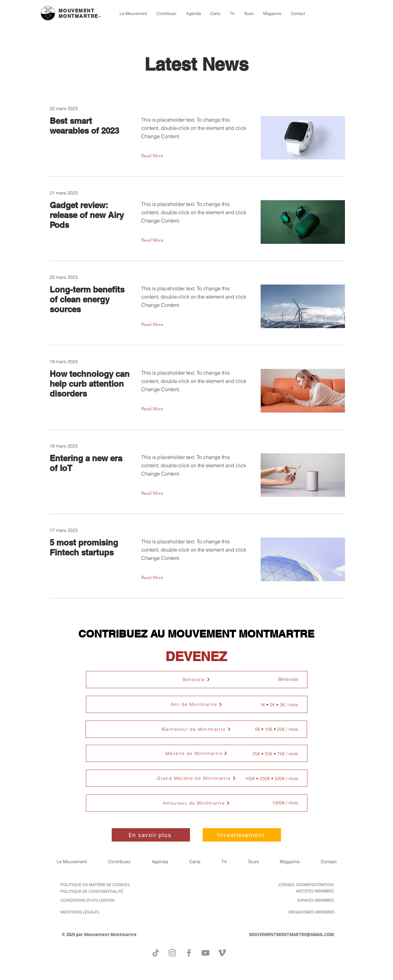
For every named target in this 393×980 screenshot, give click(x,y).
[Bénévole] (197, 680)
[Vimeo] (222, 953)
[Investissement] (242, 835)
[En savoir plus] (151, 835)
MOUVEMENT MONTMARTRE (78, 13)
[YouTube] (205, 953)
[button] (197, 704)
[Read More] (154, 156)
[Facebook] (189, 953)
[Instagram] (172, 953)
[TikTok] (156, 953)
